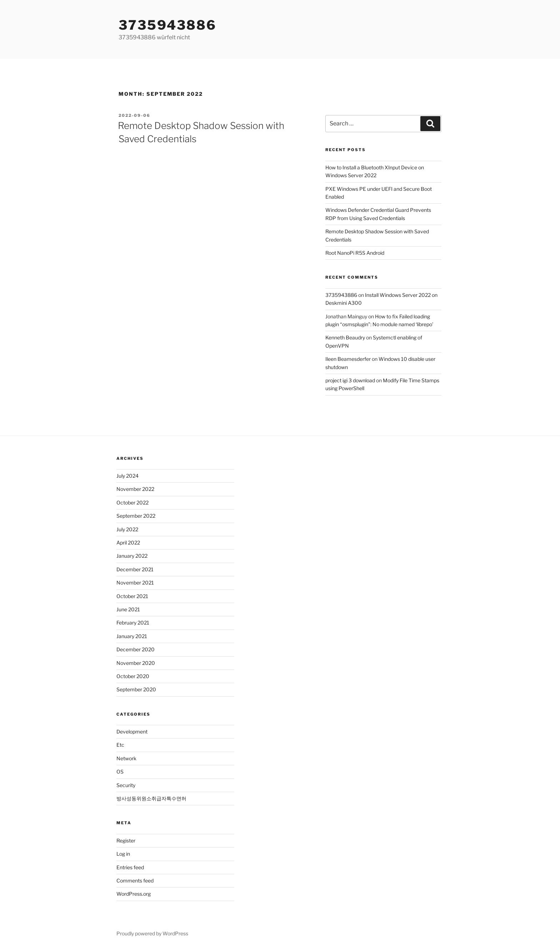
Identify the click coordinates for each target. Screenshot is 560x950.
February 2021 (133, 623)
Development (132, 732)
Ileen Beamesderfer (348, 359)
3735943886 (167, 25)
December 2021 (135, 569)
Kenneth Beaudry (345, 337)
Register (126, 840)
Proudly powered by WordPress (152, 933)
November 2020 (136, 663)
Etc (120, 745)
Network (126, 758)
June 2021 (128, 609)
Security (126, 785)
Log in (123, 854)
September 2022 (136, 516)
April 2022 (128, 543)
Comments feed (135, 881)
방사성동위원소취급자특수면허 (151, 798)
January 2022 (132, 556)
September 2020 (136, 689)
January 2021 (132, 636)
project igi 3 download (350, 380)
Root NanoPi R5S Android (355, 253)
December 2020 (136, 649)
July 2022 (127, 529)
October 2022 (132, 503)
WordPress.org (134, 894)
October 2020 (133, 676)
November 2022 (135, 489)
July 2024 (127, 476)
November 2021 (135, 583)
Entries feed (130, 867)
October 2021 (132, 596)
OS (120, 772)
